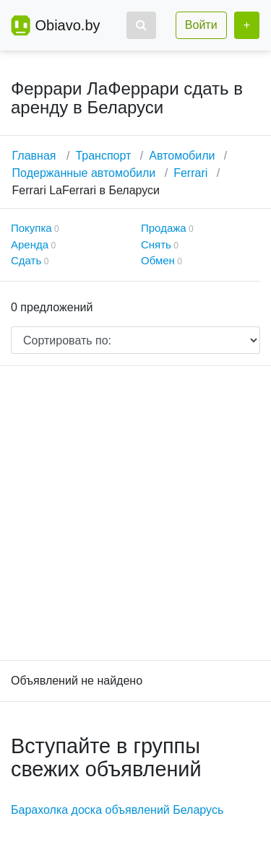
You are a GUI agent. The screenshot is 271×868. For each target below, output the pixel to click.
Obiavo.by (67, 25)
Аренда (30, 244)
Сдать (26, 260)
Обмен (158, 260)
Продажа (164, 228)
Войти (201, 25)
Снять (156, 244)
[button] (141, 25)
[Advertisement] (135, 513)
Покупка (31, 228)
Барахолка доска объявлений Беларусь (117, 810)
